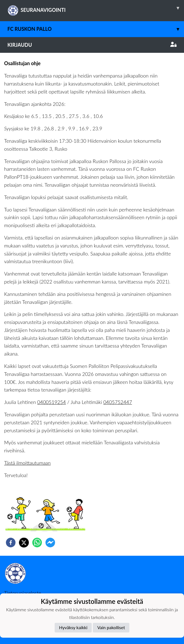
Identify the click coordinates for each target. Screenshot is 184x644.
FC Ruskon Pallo (96, 29)
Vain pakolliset (111, 627)
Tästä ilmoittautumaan (27, 463)
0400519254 (52, 402)
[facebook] (11, 543)
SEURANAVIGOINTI (96, 8)
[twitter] (24, 543)
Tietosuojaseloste (23, 593)
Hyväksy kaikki (73, 627)
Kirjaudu (92, 45)
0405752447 (118, 402)
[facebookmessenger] (50, 543)
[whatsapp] (37, 543)
